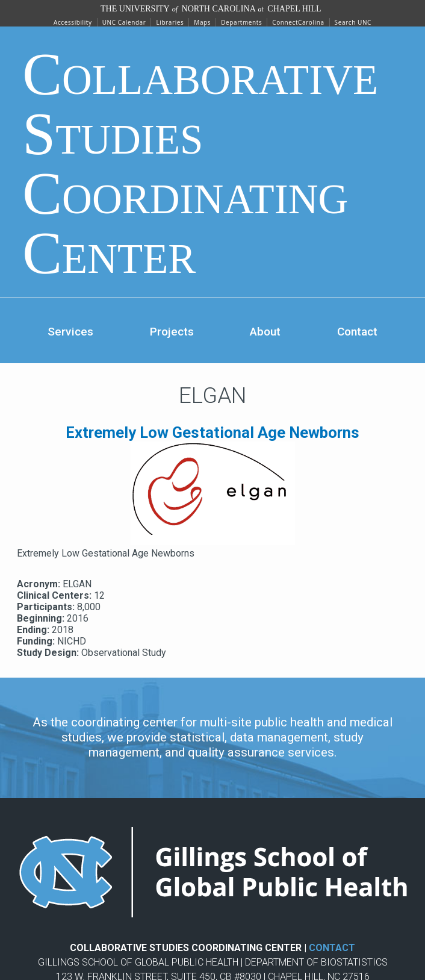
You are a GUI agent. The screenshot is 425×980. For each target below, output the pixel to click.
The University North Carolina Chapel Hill (211, 9)
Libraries (170, 22)
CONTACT (332, 948)
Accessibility (73, 22)
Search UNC (353, 22)
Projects (172, 332)
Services (70, 332)
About (265, 332)
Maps (202, 22)
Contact (357, 332)
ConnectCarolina (298, 22)
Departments (241, 22)
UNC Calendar (124, 22)
